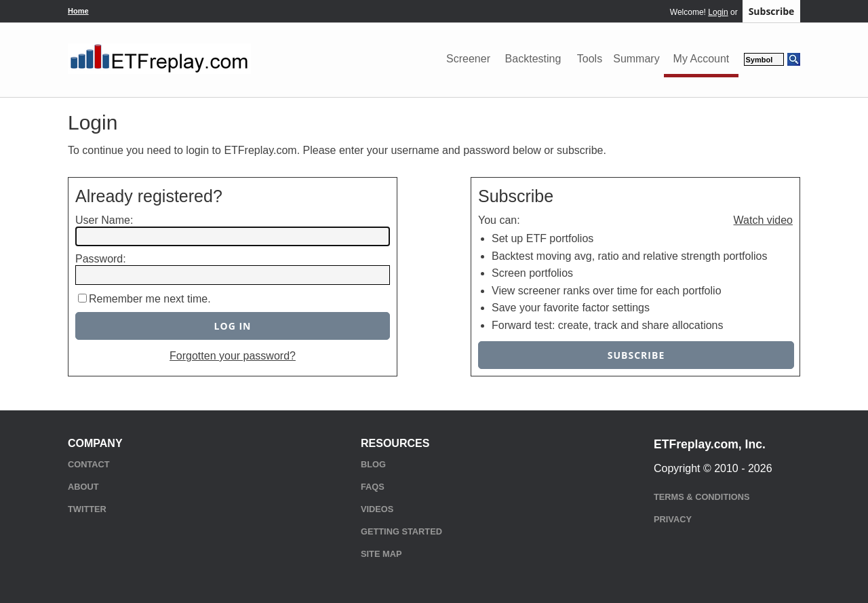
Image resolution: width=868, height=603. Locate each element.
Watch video (763, 220)
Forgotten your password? (233, 356)
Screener (468, 59)
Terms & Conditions (702, 497)
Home (78, 11)
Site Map (381, 554)
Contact (89, 464)
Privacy (673, 519)
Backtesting (533, 59)
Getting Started (401, 531)
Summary (636, 59)
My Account (702, 59)
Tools (590, 59)
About (83, 487)
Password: (101, 259)
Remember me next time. (150, 299)
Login (718, 12)
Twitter (87, 509)
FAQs (373, 487)
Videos (377, 509)
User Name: (104, 220)
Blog (373, 464)
